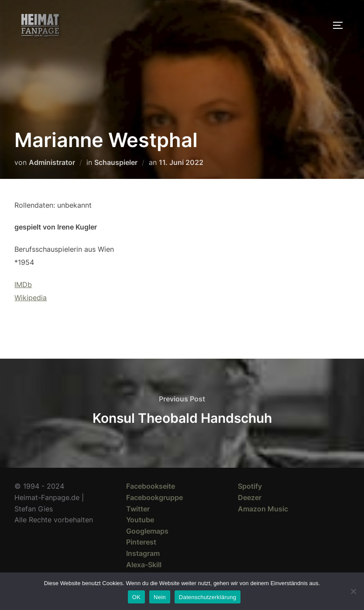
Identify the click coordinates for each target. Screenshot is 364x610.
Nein (160, 597)
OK (136, 597)
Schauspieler (116, 162)
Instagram (143, 553)
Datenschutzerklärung (208, 597)
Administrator (52, 162)
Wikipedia (31, 298)
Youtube (140, 520)
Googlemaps (147, 531)
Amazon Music (263, 509)
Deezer (250, 497)
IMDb (23, 284)
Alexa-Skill (144, 565)
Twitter (138, 509)
